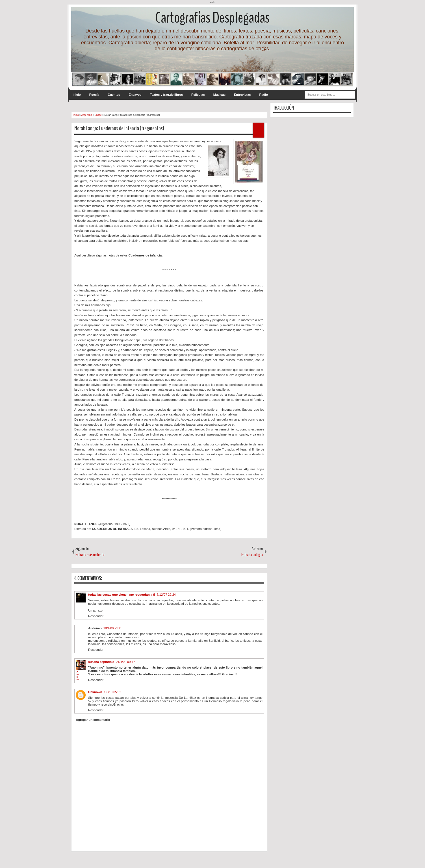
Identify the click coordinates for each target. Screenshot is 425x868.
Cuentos (114, 95)
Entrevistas (242, 95)
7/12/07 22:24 (166, 595)
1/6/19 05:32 (113, 692)
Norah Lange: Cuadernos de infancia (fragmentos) (119, 128)
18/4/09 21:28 (113, 628)
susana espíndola (101, 662)
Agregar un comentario (93, 720)
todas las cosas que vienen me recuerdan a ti (122, 595)
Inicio (77, 95)
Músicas (219, 95)
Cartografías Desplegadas (212, 18)
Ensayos (135, 95)
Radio (264, 95)
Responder (96, 616)
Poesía (94, 95)
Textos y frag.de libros (166, 95)
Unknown (95, 692)
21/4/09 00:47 (125, 662)
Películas (198, 95)
